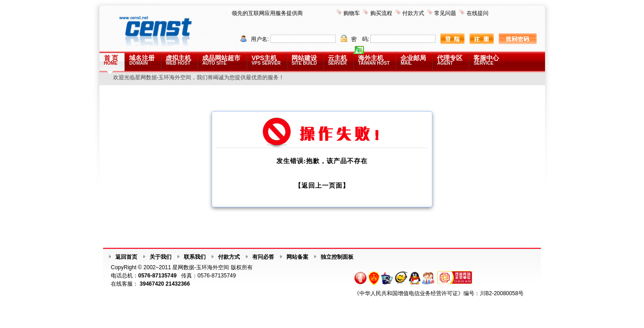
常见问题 (445, 13)
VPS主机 (266, 60)
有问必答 (263, 257)
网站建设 (304, 60)
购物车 (352, 13)
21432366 (178, 284)
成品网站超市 (221, 60)
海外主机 (374, 60)
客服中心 (486, 60)
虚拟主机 (178, 60)
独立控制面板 (337, 257)
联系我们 (195, 257)
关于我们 (161, 257)
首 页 (111, 60)
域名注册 (142, 60)
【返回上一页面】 (322, 186)
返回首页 (126, 257)
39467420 (152, 284)
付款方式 (413, 13)
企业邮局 (413, 60)
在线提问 (478, 13)
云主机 (338, 60)
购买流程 (381, 13)
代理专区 (450, 60)
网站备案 (297, 257)
